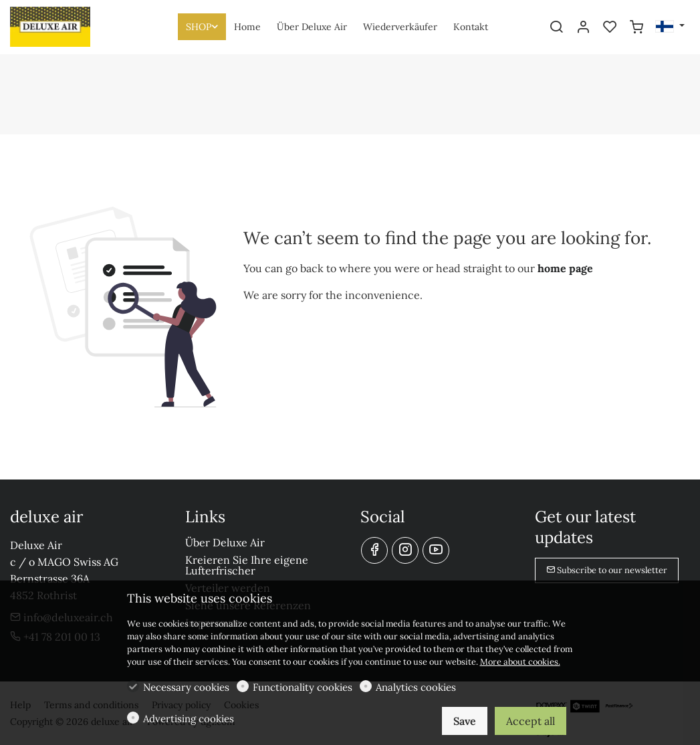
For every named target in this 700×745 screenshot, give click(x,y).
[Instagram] (405, 550)
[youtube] (436, 550)
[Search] (556, 27)
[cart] (636, 27)
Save (465, 721)
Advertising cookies (189, 719)
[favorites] (610, 27)
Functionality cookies (303, 687)
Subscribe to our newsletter (607, 570)
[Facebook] (374, 550)
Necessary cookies (186, 687)
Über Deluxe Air (225, 542)
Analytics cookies (416, 687)
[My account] (583, 27)
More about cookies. (520, 662)
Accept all (531, 721)
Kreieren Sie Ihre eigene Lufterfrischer (247, 565)
